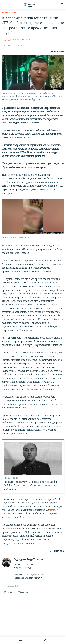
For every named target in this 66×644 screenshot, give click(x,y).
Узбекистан (9, 13)
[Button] (57, 52)
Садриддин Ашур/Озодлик (16, 40)
